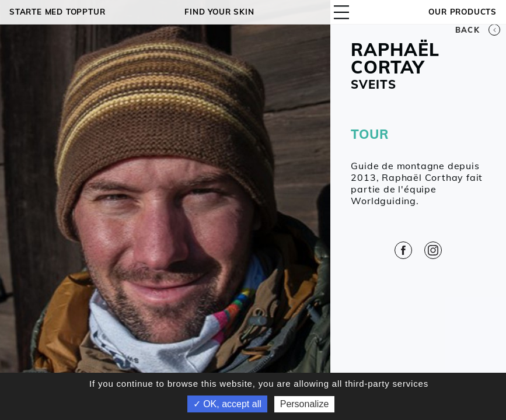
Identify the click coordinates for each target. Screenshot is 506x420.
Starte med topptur (57, 12)
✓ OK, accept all (227, 404)
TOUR (370, 134)
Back (478, 30)
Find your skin (219, 12)
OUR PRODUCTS (463, 12)
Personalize (305, 404)
